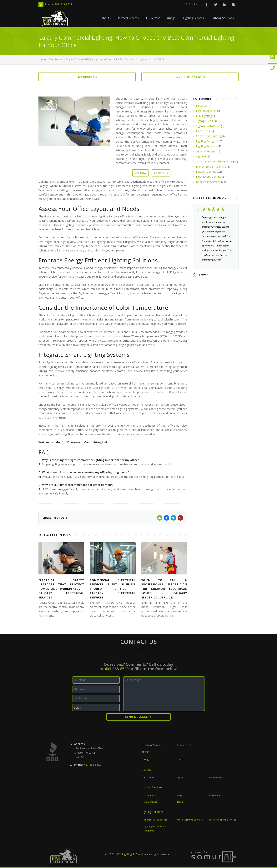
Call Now (140, 173)
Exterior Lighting (206, 172)
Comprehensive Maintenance (214, 161)
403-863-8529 (63, 4)
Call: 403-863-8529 (190, 77)
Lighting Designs (206, 141)
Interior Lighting (206, 111)
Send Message (138, 717)
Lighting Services (206, 146)
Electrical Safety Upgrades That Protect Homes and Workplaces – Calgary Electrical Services (61, 589)
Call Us (6, 40)
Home (43, 59)
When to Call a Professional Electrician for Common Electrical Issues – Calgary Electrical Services (164, 589)
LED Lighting (204, 116)
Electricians (203, 131)
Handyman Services (208, 182)
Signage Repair (205, 121)
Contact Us (87, 77)
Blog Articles (56, 59)
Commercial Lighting (209, 136)
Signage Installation (208, 126)
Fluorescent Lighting (209, 177)
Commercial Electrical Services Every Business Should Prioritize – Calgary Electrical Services (113, 589)
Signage (201, 156)
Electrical (201, 106)
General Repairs (206, 151)
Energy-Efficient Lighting (211, 167)
